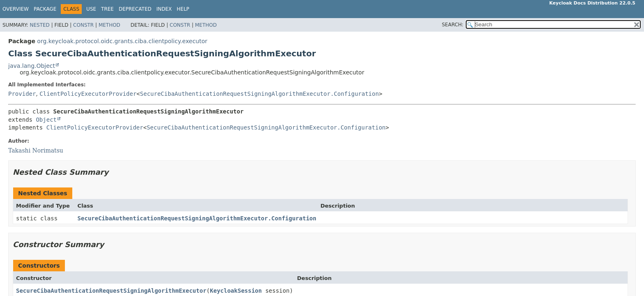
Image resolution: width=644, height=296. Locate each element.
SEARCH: (453, 25)
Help (183, 9)
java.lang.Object (32, 66)
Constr (83, 25)
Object (46, 120)
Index (164, 9)
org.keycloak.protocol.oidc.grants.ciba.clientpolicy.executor (122, 41)
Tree (107, 9)
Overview (16, 9)
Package (45, 9)
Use (91, 9)
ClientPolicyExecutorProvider (88, 94)
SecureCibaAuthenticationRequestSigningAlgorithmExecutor (111, 291)
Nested (39, 25)
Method (109, 25)
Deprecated (135, 9)
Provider (22, 94)
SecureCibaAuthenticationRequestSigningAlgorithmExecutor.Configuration (260, 94)
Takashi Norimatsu (36, 150)
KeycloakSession (236, 291)
